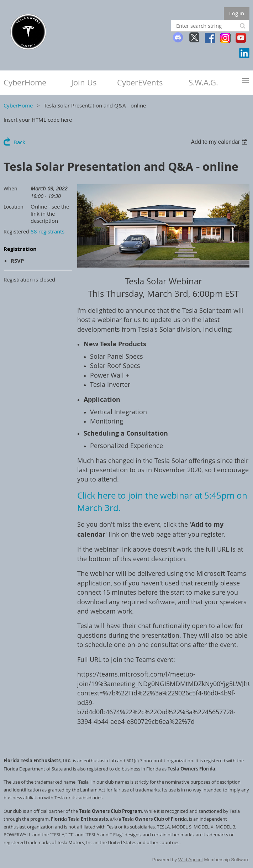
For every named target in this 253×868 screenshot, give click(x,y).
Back (19, 142)
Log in (237, 13)
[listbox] (220, 142)
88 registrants (48, 231)
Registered (16, 232)
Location (14, 207)
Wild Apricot (191, 860)
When (10, 188)
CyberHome (18, 105)
